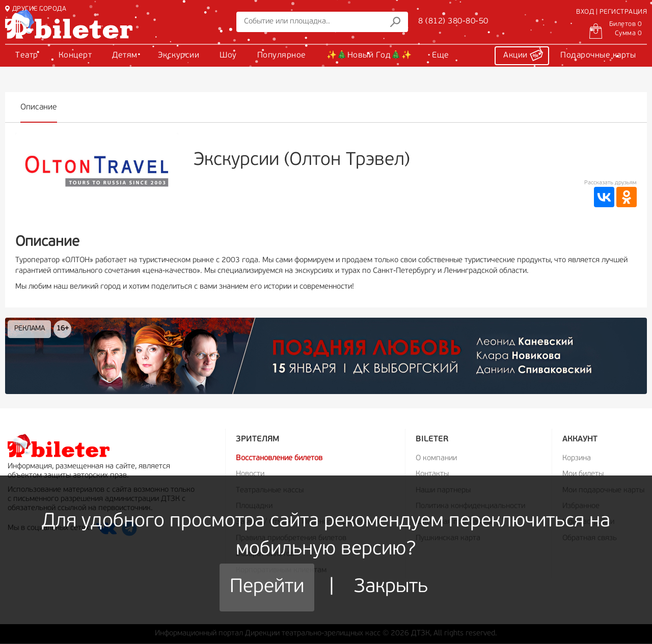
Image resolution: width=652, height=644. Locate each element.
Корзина (577, 458)
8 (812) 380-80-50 (453, 21)
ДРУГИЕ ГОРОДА (36, 9)
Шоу (228, 55)
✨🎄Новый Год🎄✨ (369, 55)
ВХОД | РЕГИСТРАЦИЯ (612, 12)
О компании (436, 458)
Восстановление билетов (279, 458)
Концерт (75, 55)
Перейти (267, 587)
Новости (250, 474)
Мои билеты (583, 474)
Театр (27, 55)
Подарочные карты (598, 55)
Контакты (432, 474)
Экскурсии (179, 55)
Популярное (282, 55)
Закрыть (391, 587)
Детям (125, 55)
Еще (441, 55)
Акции (523, 54)
